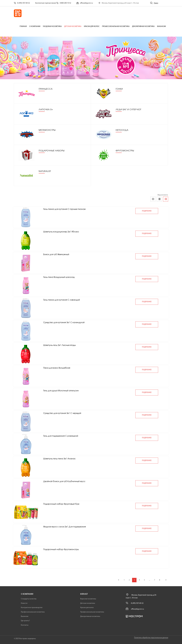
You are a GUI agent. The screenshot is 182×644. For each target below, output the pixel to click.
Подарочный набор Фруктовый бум (61, 504)
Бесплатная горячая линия (53, 3)
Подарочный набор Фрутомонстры (61, 549)
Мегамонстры (47, 130)
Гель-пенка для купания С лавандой (62, 300)
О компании (35, 27)
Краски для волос (92, 27)
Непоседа (122, 130)
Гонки (119, 89)
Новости (24, 603)
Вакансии (161, 27)
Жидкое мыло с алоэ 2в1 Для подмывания (65, 527)
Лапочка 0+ (46, 110)
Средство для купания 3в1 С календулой (64, 323)
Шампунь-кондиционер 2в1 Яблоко (61, 232)
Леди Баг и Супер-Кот (128, 110)
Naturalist (45, 171)
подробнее (147, 211)
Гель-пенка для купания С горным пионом (64, 209)
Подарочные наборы (52, 151)
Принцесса (46, 89)
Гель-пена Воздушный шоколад (59, 277)
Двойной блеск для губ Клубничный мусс (64, 481)
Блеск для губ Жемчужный (56, 254)
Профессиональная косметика (116, 27)
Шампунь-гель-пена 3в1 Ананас (59, 459)
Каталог (84, 594)
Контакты (25, 625)
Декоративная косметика (143, 27)
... (149, 580)
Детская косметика (73, 27)
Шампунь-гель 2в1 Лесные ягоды (59, 345)
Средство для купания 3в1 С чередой (62, 413)
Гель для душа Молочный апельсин (61, 391)
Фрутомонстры (125, 151)
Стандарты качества (29, 599)
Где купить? (25, 621)
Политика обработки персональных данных (151, 638)
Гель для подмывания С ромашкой (61, 436)
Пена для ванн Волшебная (57, 368)
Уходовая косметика (52, 27)
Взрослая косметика (88, 599)
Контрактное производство (32, 608)
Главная (23, 27)
